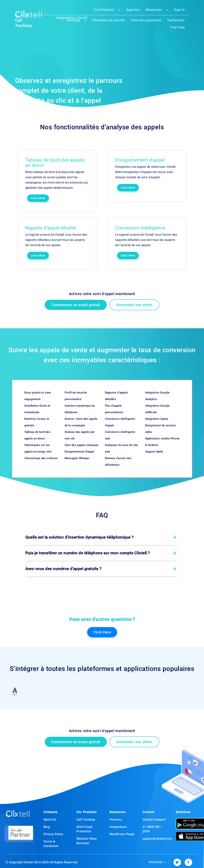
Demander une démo (134, 305)
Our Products (104, 10)
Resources (154, 10)
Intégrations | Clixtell (71, 18)
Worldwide (156, 862)
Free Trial (177, 27)
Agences (133, 10)
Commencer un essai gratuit (76, 305)
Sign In (179, 10)
